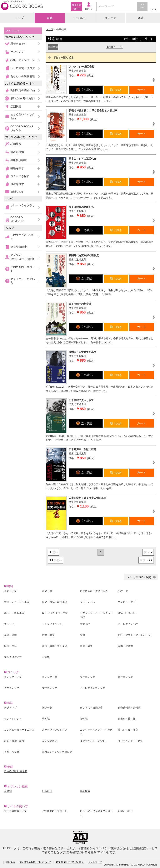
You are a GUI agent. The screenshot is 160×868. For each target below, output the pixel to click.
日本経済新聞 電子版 (16, 771)
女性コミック (50, 688)
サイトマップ (95, 862)
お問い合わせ (125, 811)
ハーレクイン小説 (128, 624)
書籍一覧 (47, 591)
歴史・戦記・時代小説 (55, 602)
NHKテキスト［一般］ (131, 741)
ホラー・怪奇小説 (14, 613)
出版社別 (47, 791)
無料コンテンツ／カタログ (57, 752)
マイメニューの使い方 (23, 281)
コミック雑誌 (50, 741)
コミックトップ (13, 677)
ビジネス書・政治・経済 (94, 591)
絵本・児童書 (125, 646)
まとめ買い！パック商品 (23, 116)
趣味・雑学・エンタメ (55, 646)
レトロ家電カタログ (23, 68)
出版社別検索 (19, 160)
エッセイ (9, 624)
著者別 (8, 791)
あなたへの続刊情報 (23, 76)
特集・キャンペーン (23, 60)
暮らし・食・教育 (128, 730)
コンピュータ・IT (128, 602)
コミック (110, 18)
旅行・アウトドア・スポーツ (134, 635)
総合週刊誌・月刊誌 (129, 708)
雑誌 (141, 18)
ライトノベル (87, 602)
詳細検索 (16, 144)
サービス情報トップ (15, 811)
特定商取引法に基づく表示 (70, 862)
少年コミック (87, 677)
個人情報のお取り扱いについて (35, 862)
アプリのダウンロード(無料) (22, 257)
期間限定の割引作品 (23, 90)
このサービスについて (23, 237)
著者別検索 (17, 152)
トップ (19, 18)
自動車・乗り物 (127, 719)
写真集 (46, 657)
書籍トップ (10, 591)
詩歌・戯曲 (86, 646)
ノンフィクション (52, 624)
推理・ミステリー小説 (17, 602)
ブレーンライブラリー (23, 207)
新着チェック (19, 44)
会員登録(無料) (19, 247)
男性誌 (46, 719)
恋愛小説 (85, 624)
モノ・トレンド (13, 719)
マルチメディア (13, 657)
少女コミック (12, 688)
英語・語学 (10, 635)
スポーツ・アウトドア (55, 730)
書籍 (50, 18)
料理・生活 (10, 646)
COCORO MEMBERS (17, 219)
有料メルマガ (12, 752)
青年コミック (125, 677)
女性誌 (84, 719)
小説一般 (123, 591)
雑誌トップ (10, 708)
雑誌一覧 (47, 708)
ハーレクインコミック (92, 688)
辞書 (82, 635)
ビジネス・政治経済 (91, 708)
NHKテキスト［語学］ (93, 741)
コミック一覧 (50, 677)
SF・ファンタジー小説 (55, 613)
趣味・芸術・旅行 (14, 741)
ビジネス (80, 18)
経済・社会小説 (127, 613)
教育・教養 (48, 635)
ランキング (17, 52)
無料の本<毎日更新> (23, 98)
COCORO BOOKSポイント (22, 128)
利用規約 (10, 862)
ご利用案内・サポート (23, 269)
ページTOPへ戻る (140, 577)
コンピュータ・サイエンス (19, 730)
